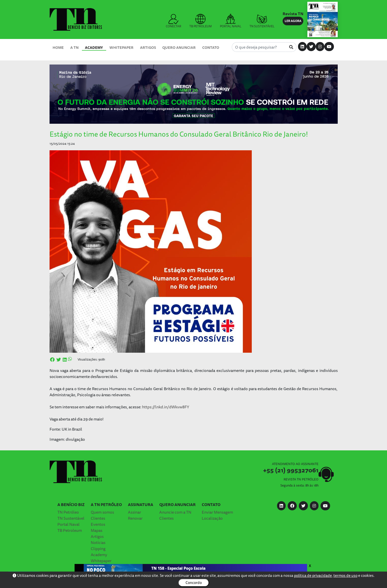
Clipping (98, 549)
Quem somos (102, 512)
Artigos (148, 47)
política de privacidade (313, 575)
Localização (212, 518)
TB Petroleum (70, 530)
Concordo (194, 583)
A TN (74, 47)
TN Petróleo (68, 512)
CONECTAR (174, 21)
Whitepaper (121, 47)
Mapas (97, 530)
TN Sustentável (71, 518)
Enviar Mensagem (217, 512)
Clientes (98, 518)
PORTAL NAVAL (231, 21)
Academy (94, 47)
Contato (211, 47)
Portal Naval (69, 524)
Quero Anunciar (179, 47)
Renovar (135, 518)
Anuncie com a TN (175, 512)
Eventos (98, 524)
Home (58, 47)
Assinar (134, 512)
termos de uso (345, 575)
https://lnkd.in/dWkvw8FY (166, 407)
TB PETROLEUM (201, 21)
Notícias (98, 542)
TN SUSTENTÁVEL (262, 21)
